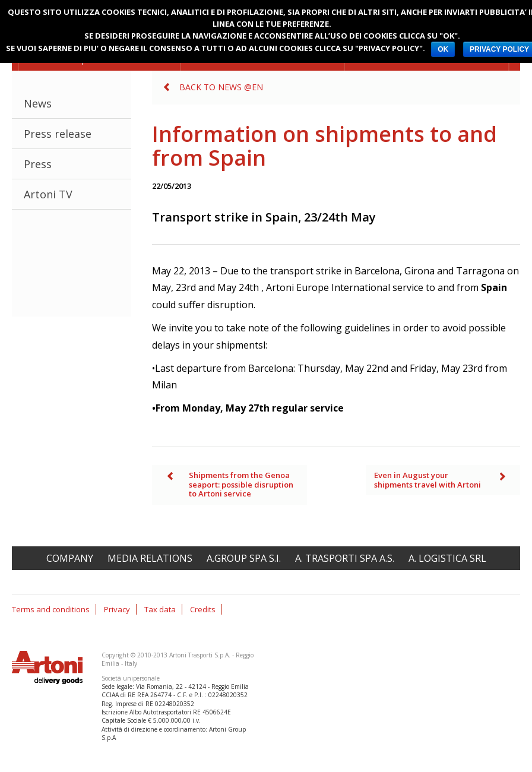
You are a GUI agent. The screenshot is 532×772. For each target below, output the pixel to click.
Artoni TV (48, 194)
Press (38, 164)
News (38, 103)
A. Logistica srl (447, 558)
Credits (203, 609)
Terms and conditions (51, 609)
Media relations (150, 558)
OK (443, 49)
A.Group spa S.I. (244, 558)
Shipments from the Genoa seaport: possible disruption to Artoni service (241, 484)
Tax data (160, 609)
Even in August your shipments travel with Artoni (427, 480)
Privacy (117, 609)
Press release (58, 134)
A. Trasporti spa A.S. (345, 558)
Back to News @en (221, 87)
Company (70, 558)
